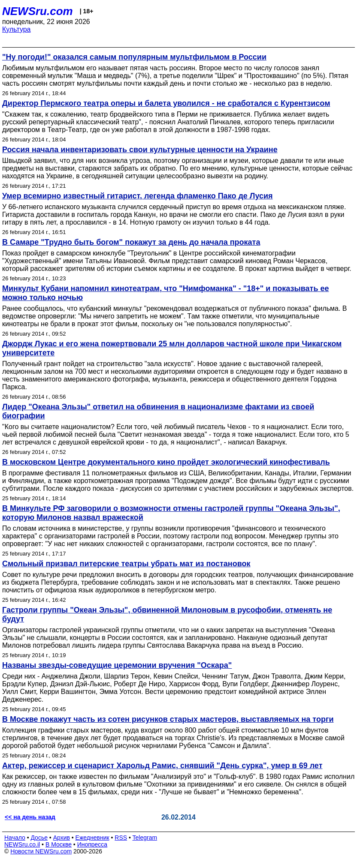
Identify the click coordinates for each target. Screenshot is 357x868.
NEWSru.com (38, 11)
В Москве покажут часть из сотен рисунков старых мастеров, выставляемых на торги (168, 719)
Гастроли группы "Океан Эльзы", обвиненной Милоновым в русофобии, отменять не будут (167, 614)
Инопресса (92, 844)
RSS (121, 838)
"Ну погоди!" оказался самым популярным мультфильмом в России (134, 57)
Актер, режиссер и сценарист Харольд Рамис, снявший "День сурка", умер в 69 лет (162, 766)
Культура (17, 29)
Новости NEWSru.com (41, 851)
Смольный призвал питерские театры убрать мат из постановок (126, 564)
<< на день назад (30, 817)
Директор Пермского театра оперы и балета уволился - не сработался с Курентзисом (166, 103)
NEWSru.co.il (22, 844)
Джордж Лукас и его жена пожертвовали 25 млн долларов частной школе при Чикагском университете (172, 348)
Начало (15, 838)
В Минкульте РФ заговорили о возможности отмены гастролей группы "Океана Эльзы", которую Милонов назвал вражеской (171, 513)
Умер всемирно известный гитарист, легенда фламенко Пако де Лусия (138, 196)
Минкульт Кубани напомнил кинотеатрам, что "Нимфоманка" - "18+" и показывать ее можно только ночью (166, 293)
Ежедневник (92, 838)
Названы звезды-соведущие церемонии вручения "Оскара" (117, 665)
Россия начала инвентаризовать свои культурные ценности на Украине (140, 150)
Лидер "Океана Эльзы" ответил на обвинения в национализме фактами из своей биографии (158, 411)
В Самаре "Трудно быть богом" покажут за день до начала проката (131, 242)
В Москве (59, 844)
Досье (39, 838)
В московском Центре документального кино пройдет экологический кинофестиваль (166, 462)
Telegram (145, 838)
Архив (62, 838)
